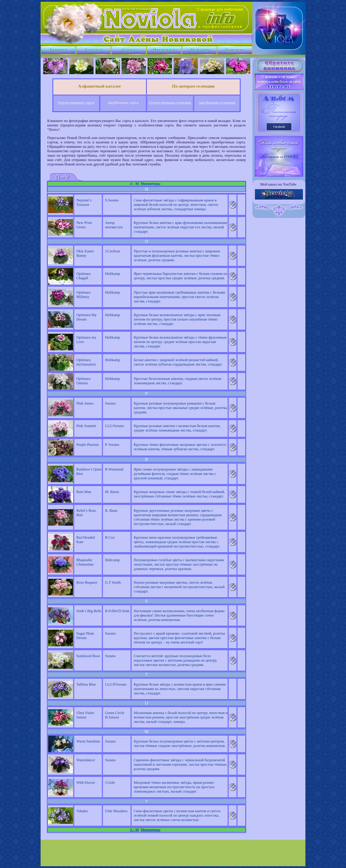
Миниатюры (150, 184)
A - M (134, 184)
